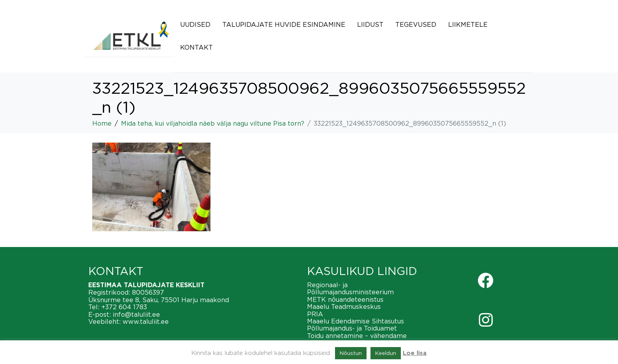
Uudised (195, 24)
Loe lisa (415, 353)
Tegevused (416, 24)
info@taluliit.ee (136, 314)
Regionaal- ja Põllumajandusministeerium (350, 288)
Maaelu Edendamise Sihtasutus (356, 321)
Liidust (370, 24)
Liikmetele (468, 24)
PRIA (315, 314)
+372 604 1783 (124, 307)
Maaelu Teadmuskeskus (344, 306)
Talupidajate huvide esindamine (284, 24)
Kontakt (196, 47)
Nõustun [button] (351, 353)
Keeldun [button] (386, 353)
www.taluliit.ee (146, 321)
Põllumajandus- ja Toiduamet (352, 328)
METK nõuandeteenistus (345, 299)
